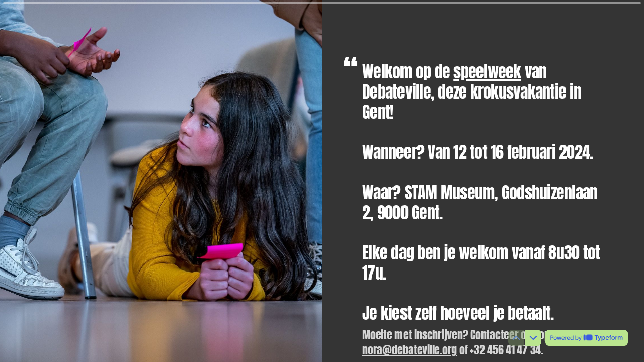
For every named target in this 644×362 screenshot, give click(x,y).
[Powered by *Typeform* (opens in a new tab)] (587, 338)
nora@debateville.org (410, 350)
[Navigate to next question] (533, 338)
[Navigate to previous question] (516, 338)
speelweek (487, 72)
